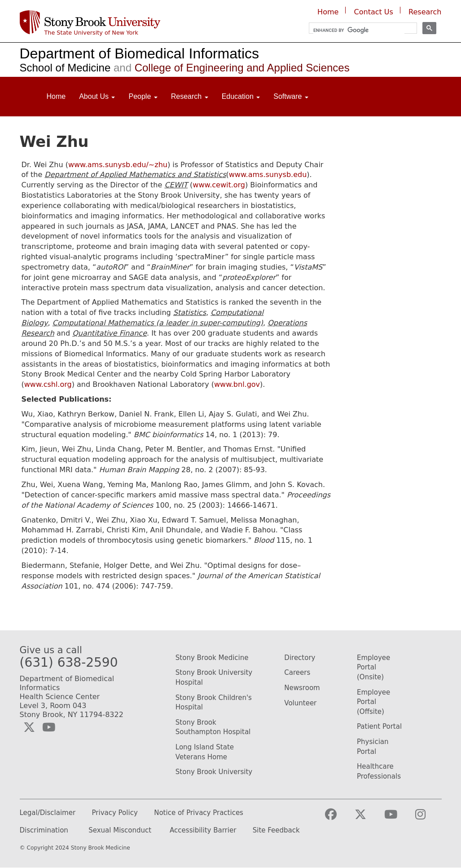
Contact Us (374, 12)
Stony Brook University (214, 772)
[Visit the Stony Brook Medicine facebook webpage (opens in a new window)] (338, 818)
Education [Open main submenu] (241, 96)
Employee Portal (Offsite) (373, 702)
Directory (300, 658)
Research (425, 12)
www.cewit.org (219, 185)
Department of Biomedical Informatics (140, 53)
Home (328, 12)
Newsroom (302, 688)
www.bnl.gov (237, 384)
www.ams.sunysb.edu (268, 175)
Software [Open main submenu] (291, 96)
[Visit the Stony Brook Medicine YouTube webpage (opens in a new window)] (398, 818)
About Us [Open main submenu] (97, 96)
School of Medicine (65, 68)
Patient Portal (379, 726)
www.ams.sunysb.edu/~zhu (118, 165)
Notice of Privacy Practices (199, 813)
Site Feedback (276, 830)
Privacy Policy (115, 813)
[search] (359, 30)
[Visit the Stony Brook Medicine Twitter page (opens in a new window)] (368, 818)
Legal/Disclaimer (48, 813)
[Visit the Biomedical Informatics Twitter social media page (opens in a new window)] (29, 727)
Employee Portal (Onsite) (373, 667)
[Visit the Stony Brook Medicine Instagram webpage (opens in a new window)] (428, 818)
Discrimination (44, 830)
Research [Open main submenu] (190, 96)
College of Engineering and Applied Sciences (230, 68)
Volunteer (300, 703)
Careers (297, 673)
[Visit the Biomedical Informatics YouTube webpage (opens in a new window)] (49, 727)
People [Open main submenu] (143, 96)
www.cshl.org (48, 384)
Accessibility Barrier (203, 830)
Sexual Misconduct (120, 830)
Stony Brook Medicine (212, 658)
